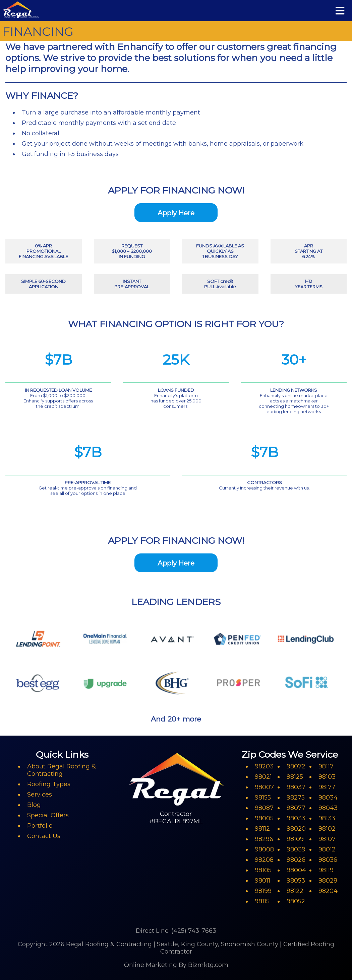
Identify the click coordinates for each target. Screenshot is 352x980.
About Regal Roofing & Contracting (62, 770)
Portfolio (40, 826)
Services (40, 795)
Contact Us (44, 836)
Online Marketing (151, 965)
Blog (34, 805)
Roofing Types (49, 784)
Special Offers (48, 815)
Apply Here (176, 213)
